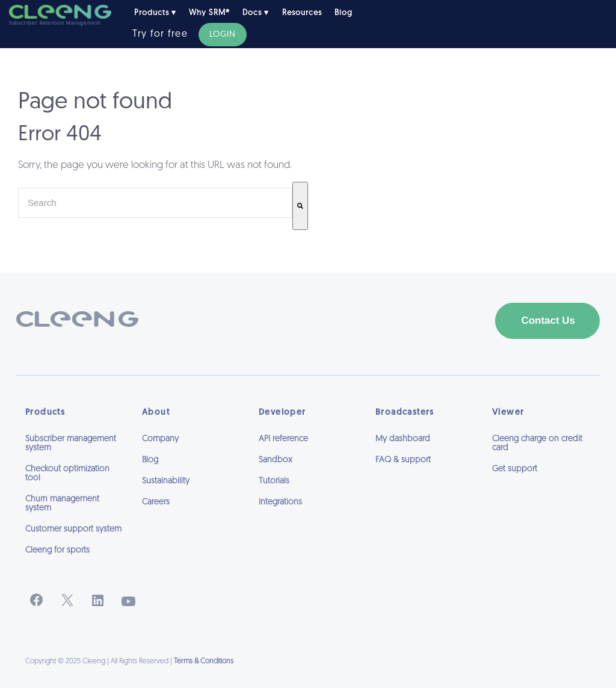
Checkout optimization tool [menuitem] (67, 474)
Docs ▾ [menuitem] (256, 13)
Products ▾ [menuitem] (155, 13)
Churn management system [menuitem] (62, 504)
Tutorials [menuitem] (274, 481)
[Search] (300, 206)
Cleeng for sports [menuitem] (57, 550)
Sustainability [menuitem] (166, 481)
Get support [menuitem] (515, 469)
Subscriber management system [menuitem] (71, 444)
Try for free (160, 34)
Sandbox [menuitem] (276, 460)
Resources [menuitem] (302, 13)
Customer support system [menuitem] (73, 529)
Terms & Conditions (204, 662)
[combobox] (155, 203)
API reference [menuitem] (283, 439)
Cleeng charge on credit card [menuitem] (537, 444)
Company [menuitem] (160, 439)
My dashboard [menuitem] (403, 439)
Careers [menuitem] (156, 502)
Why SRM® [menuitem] (209, 13)
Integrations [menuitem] (280, 502)
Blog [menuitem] (343, 13)
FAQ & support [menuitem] (403, 460)
